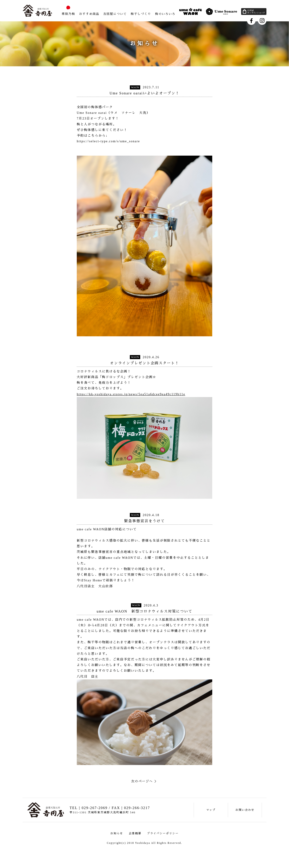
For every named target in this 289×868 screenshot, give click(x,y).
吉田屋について (115, 14)
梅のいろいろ (165, 14)
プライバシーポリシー (163, 833)
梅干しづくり (141, 14)
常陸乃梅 (68, 14)
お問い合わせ (245, 810)
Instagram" (262, 21)
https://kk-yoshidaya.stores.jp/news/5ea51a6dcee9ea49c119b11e (131, 394)
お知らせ (117, 833)
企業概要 (135, 833)
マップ (211, 810)
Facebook (251, 21)
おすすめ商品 (89, 14)
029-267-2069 (95, 808)
